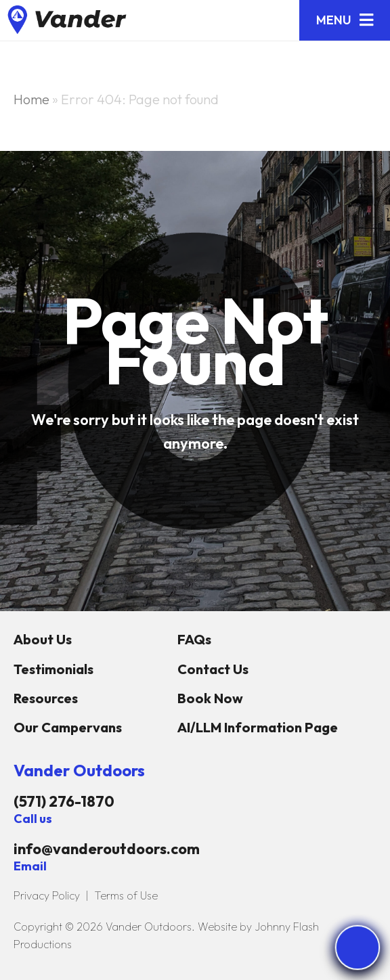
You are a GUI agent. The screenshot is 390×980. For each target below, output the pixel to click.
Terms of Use (126, 895)
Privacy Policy (47, 895)
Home (31, 99)
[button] (345, 20)
